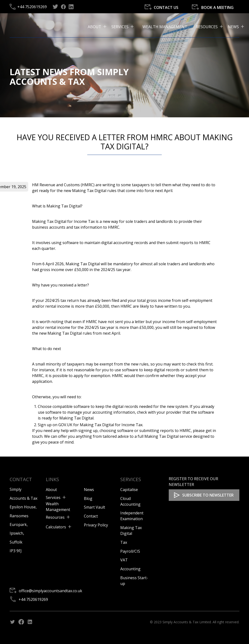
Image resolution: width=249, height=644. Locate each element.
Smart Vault (94, 507)
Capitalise (129, 490)
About (51, 490)
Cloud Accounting (130, 501)
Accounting (130, 569)
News (89, 490)
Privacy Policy (96, 525)
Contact (91, 516)
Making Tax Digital (131, 531)
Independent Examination (132, 516)
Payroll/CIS (130, 551)
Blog (88, 498)
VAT (124, 560)
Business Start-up (134, 581)
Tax (124, 542)
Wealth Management (165, 27)
